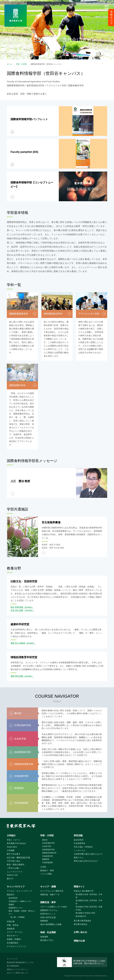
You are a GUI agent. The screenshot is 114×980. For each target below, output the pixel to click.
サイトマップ (12, 959)
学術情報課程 (47, 863)
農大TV (10, 879)
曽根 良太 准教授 (18, 643)
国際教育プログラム (49, 910)
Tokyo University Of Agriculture (83, 976)
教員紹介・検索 (47, 870)
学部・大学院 (21, 64)
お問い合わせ (80, 932)
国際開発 (44, 921)
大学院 (43, 867)
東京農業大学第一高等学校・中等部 (89, 896)
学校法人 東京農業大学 (84, 891)
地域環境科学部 (48, 850)
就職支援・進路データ (50, 895)
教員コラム (79, 858)
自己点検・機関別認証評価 (18, 858)
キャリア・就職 (48, 887)
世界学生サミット (48, 914)
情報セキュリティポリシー (18, 969)
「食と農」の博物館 (17, 917)
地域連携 (44, 937)
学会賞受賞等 (80, 843)
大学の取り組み (14, 861)
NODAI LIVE (12, 875)
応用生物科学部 (48, 843)
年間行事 (11, 922)
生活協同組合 (13, 943)
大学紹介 (11, 835)
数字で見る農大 (14, 854)
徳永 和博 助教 (17, 607)
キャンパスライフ (16, 887)
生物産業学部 (47, 856)
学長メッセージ (14, 840)
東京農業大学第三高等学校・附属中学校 (89, 908)
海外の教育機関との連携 (51, 924)
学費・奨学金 (13, 925)
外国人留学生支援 (48, 917)
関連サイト (79, 887)
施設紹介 (11, 895)
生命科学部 (47, 846)
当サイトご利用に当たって (18, 973)
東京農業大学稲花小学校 (85, 913)
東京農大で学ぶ (47, 940)
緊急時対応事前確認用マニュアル (20, 962)
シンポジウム (80, 850)
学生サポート (13, 936)
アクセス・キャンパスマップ (19, 891)
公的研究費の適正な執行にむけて (88, 854)
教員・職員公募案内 (16, 865)
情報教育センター (16, 908)
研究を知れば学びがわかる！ (86, 861)
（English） (28, 607)
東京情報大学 (81, 916)
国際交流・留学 (48, 902)
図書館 (11, 905)
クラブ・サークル (15, 932)
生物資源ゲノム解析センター (20, 901)
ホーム (9, 64)
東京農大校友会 (81, 924)
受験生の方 (111, 18)
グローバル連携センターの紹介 (54, 907)
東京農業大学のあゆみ (16, 843)
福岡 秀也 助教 (17, 676)
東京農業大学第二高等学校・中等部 (89, 902)
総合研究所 (79, 840)
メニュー (107, 11)
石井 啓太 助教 (17, 610)
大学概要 (11, 850)
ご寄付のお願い (14, 868)
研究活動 (78, 835)
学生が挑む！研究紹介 (83, 847)
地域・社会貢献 (48, 932)
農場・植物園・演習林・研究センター (22, 913)
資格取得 (11, 929)
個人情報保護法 (13, 966)
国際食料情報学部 (49, 853)
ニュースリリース (15, 872)
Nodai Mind (12, 847)
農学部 (45, 840)
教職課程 (46, 859)
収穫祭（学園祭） (15, 939)
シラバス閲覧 (46, 874)
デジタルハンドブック (16, 946)
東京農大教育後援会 (82, 921)
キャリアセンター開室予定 (52, 891)
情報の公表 (79, 941)
